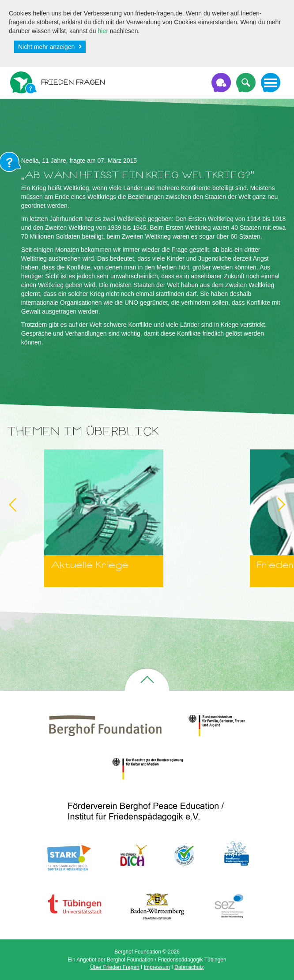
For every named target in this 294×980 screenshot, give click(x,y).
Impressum (157, 967)
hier (103, 31)
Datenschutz (189, 967)
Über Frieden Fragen (115, 967)
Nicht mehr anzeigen (46, 47)
